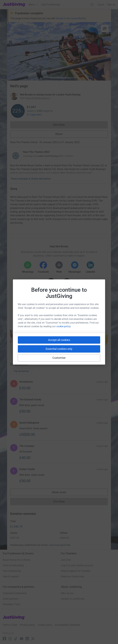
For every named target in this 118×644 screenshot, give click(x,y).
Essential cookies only (59, 349)
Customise (59, 358)
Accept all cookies (59, 340)
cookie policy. (64, 326)
